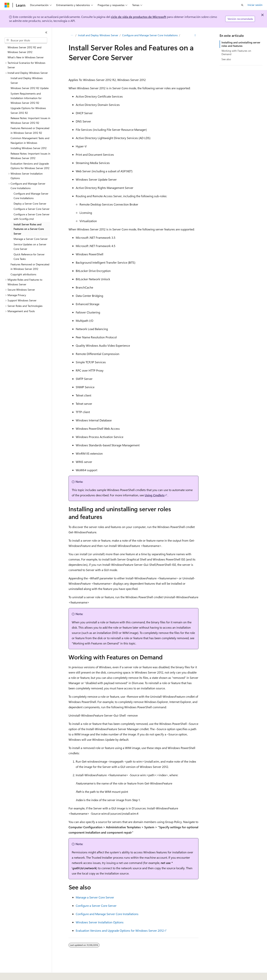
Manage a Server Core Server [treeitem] (31, 239)
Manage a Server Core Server (95, 897)
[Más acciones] (195, 35)
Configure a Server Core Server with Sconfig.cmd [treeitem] (32, 217)
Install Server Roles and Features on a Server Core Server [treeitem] (29, 229)
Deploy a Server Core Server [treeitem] (30, 204)
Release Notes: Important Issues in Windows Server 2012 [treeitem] (30, 156)
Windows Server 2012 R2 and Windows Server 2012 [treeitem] (24, 50)
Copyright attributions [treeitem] (23, 274)
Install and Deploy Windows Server (98, 35)
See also (226, 59)
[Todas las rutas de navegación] (72, 35)
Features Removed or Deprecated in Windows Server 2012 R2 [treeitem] (30, 130)
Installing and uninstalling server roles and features (241, 44)
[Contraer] (46, 32)
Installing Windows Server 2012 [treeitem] (29, 148)
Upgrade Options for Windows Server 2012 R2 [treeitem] (28, 110)
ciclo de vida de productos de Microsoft (139, 17)
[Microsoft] (7, 5)
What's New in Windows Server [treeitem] (26, 57)
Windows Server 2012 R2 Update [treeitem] (30, 88)
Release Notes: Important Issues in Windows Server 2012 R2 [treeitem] (30, 120)
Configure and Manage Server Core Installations (150, 35)
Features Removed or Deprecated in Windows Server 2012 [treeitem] (30, 267)
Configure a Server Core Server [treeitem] (32, 209)
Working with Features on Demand (236, 52)
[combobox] (26, 40)
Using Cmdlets (155, 495)
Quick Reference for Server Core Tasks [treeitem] (29, 257)
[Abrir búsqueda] (242, 5)
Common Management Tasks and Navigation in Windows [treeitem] (30, 140)
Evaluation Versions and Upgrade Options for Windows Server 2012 (120, 930)
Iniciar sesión (255, 5)
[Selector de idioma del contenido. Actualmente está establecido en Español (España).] (18, 975)
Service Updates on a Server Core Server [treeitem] (30, 247)
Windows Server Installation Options (100, 922)
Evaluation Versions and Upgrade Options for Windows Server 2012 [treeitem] (30, 166)
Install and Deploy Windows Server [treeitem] (27, 80)
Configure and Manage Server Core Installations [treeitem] (31, 196)
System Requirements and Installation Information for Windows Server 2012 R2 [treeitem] (26, 98)
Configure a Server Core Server (96, 906)
